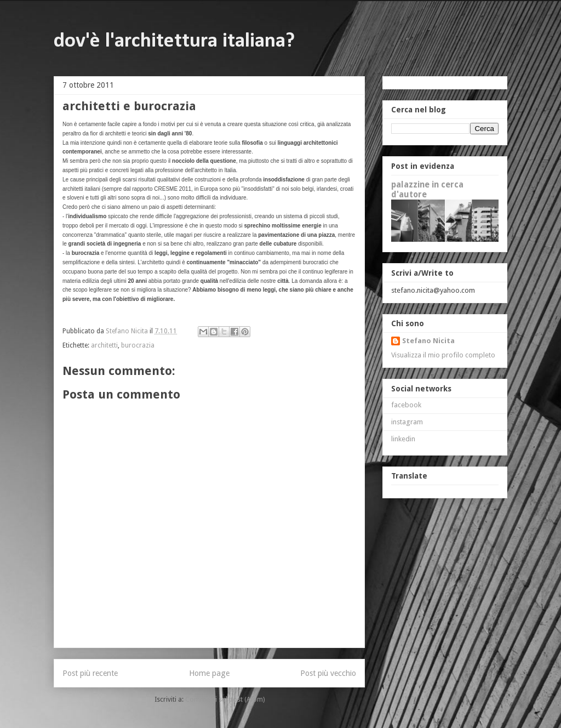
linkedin (403, 439)
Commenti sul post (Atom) (225, 699)
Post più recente (90, 673)
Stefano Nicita (428, 341)
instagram (407, 422)
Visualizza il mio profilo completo (443, 355)
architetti (104, 345)
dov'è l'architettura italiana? (174, 41)
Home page (209, 673)
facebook (406, 405)
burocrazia (138, 345)
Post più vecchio (328, 673)
